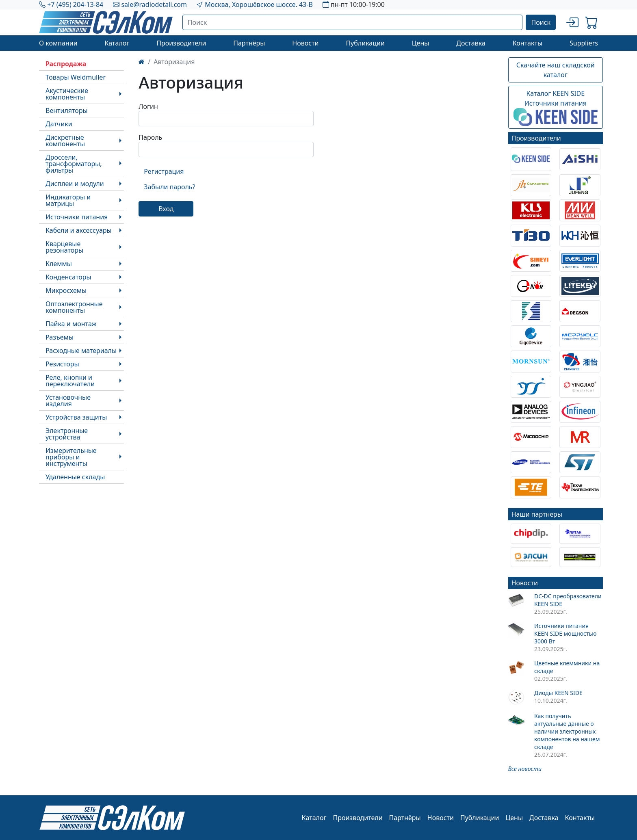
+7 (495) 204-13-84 (75, 4)
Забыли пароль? (169, 187)
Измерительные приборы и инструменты (71, 457)
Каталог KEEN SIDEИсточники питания (556, 108)
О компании (58, 43)
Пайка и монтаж (71, 324)
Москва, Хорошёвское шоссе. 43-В (259, 4)
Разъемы (60, 337)
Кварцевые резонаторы (64, 247)
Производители (181, 43)
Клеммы (59, 264)
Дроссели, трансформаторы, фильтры (74, 164)
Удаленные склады (75, 477)
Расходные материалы (81, 351)
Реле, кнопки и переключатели (70, 381)
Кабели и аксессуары (79, 230)
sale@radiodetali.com (154, 4)
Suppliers (584, 43)
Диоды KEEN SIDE (558, 693)
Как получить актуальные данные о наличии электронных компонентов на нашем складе (567, 731)
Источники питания (77, 217)
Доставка (471, 43)
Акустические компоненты (67, 94)
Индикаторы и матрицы (68, 200)
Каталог (117, 43)
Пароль (150, 137)
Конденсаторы (68, 277)
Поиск (541, 22)
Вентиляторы (67, 110)
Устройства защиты (76, 417)
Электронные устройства (67, 434)
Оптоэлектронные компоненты (74, 307)
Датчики (59, 124)
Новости (305, 43)
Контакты (528, 43)
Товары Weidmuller (76, 77)
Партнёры (249, 43)
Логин (148, 106)
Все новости (525, 769)
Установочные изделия (68, 401)
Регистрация (164, 171)
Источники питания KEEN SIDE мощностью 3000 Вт (565, 633)
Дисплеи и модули (75, 184)
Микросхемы (66, 290)
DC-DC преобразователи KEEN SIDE (568, 600)
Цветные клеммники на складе (567, 667)
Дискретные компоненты (65, 141)
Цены (421, 43)
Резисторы (62, 364)
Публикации (365, 43)
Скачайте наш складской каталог (556, 70)
